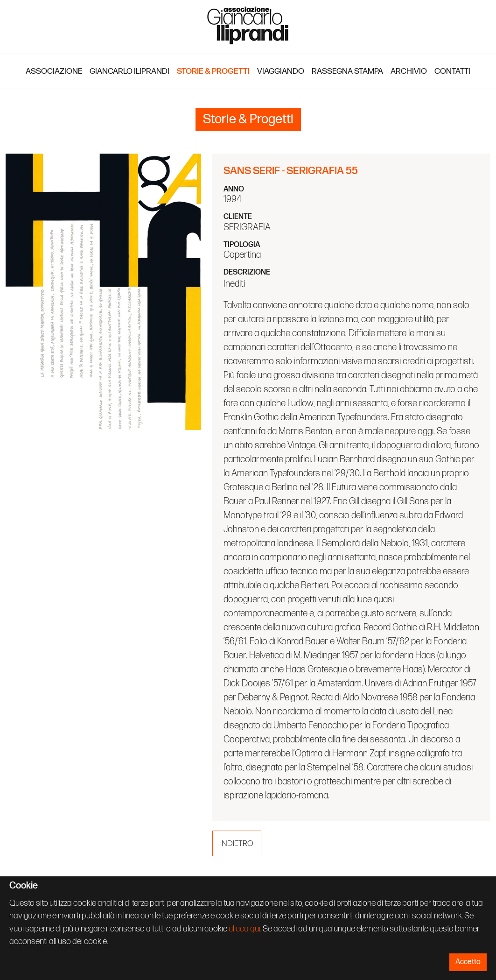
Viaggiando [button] (281, 71)
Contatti (452, 71)
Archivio (409, 71)
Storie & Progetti (213, 71)
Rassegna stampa (347, 71)
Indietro (237, 843)
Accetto (468, 962)
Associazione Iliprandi (248, 25)
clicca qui (245, 929)
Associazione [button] (54, 71)
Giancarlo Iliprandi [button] (129, 71)
